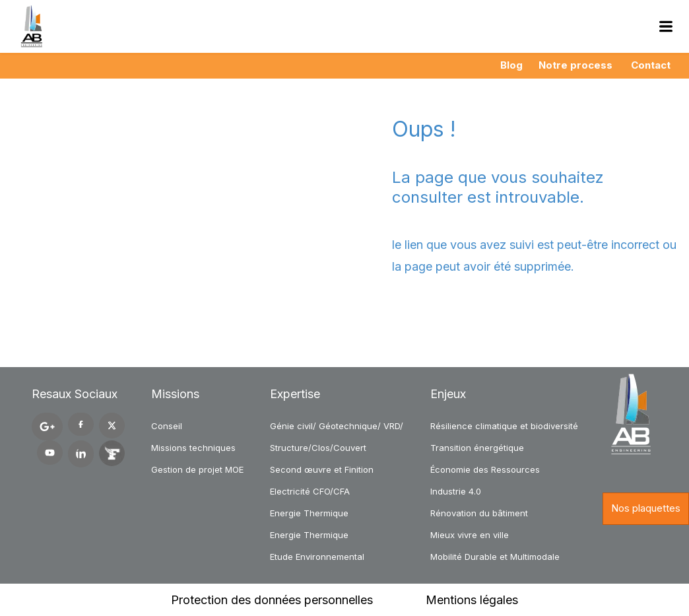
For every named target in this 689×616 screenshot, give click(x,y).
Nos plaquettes (646, 508)
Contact (651, 65)
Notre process (575, 65)
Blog (511, 65)
